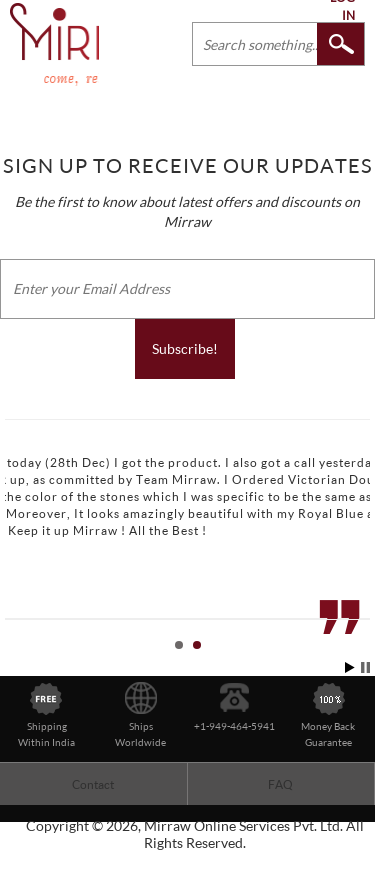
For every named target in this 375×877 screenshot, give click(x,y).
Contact (93, 784)
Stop (365, 667)
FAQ (280, 784)
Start (350, 667)
